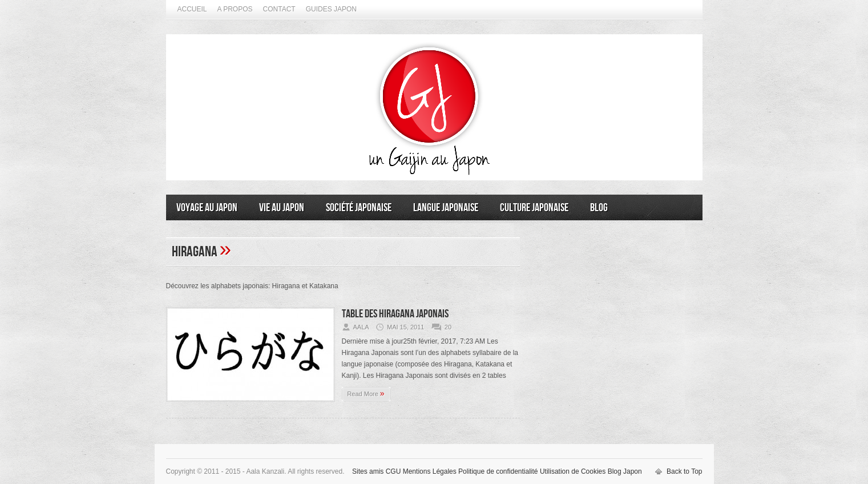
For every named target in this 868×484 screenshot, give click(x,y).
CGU (393, 471)
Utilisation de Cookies (573, 471)
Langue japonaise (446, 208)
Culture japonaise (534, 208)
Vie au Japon (282, 208)
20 (448, 327)
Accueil (192, 9)
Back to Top (684, 471)
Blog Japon (625, 471)
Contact (279, 9)
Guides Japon (331, 9)
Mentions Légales (430, 471)
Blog (599, 208)
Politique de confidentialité (498, 471)
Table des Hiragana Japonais (395, 314)
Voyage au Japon (207, 208)
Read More (366, 393)
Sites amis (368, 471)
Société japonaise (359, 208)
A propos (235, 9)
